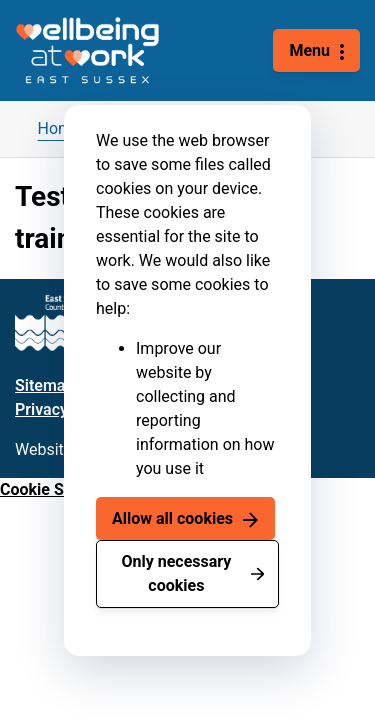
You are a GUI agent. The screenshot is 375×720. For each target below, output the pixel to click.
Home (59, 128)
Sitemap (44, 385)
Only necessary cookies (176, 573)
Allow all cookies (172, 518)
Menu (309, 50)
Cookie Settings (57, 489)
